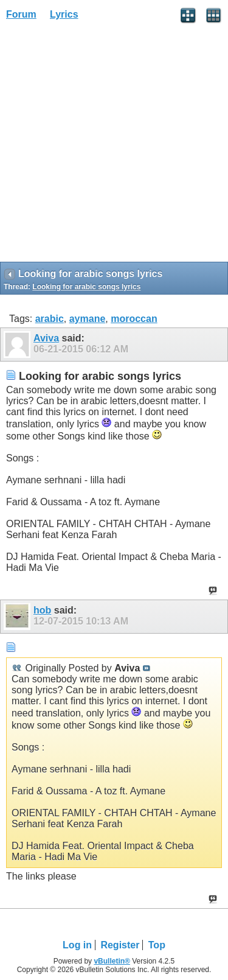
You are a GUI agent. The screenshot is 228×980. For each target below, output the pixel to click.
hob (42, 610)
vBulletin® (112, 961)
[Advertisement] (114, 145)
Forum (21, 14)
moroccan (134, 319)
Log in (77, 945)
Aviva (46, 338)
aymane (88, 319)
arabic (50, 319)
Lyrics (64, 14)
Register (120, 945)
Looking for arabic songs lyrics (86, 287)
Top (157, 945)
